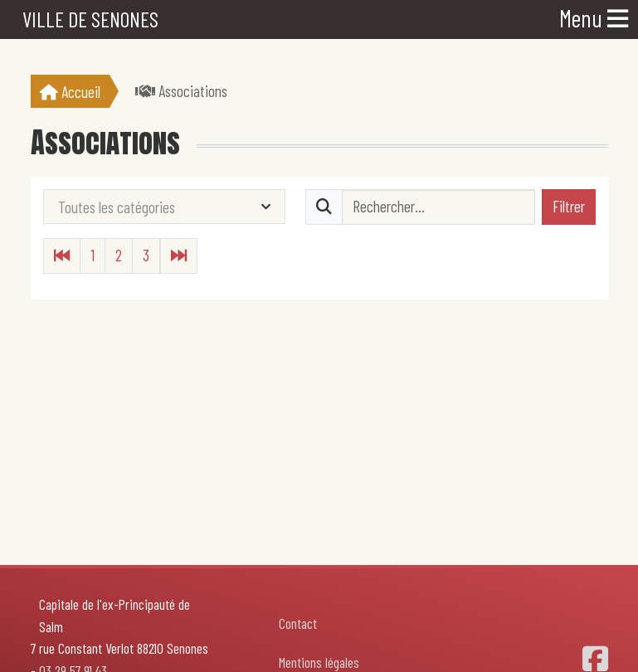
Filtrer (569, 206)
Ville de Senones (90, 19)
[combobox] (164, 207)
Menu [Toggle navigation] (594, 18)
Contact (298, 623)
